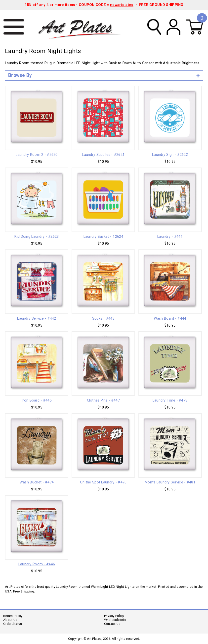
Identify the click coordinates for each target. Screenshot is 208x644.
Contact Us (112, 624)
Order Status (13, 624)
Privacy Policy (114, 616)
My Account (173, 27)
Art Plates (83, 27)
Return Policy (13, 616)
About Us (10, 620)
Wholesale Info (115, 620)
